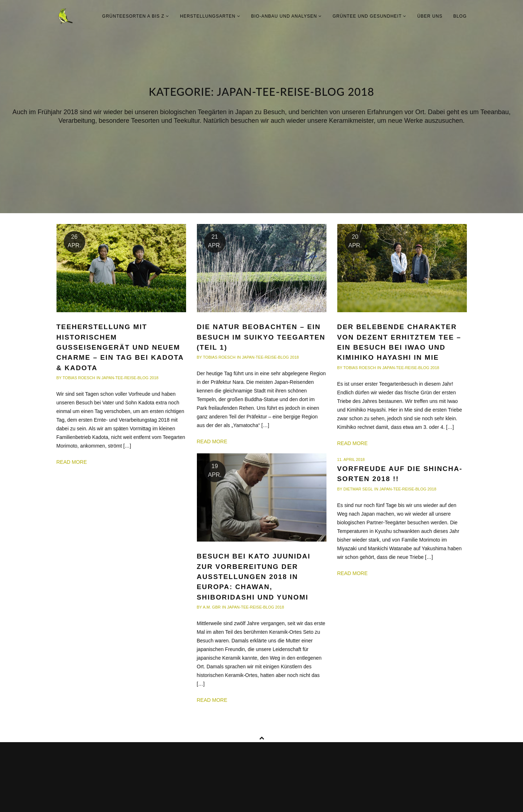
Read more (72, 462)
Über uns (430, 16)
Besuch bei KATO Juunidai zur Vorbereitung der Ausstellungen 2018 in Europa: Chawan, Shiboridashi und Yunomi (254, 577)
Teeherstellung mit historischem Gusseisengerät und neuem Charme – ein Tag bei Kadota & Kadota (120, 347)
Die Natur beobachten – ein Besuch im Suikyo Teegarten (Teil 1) (261, 337)
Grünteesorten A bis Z (136, 16)
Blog (460, 16)
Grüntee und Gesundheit (369, 16)
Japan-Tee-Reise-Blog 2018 (130, 378)
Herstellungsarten (210, 16)
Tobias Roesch (79, 378)
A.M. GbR (212, 607)
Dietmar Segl (358, 489)
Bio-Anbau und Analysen (287, 16)
